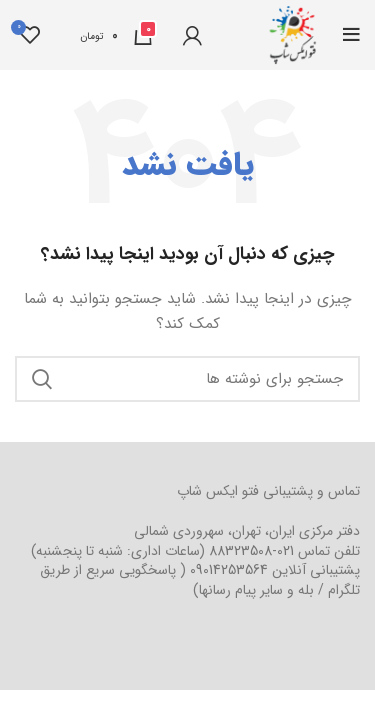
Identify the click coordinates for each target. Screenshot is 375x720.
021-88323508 (251, 551)
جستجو (42, 379)
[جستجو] (187, 379)
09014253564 (229, 570)
